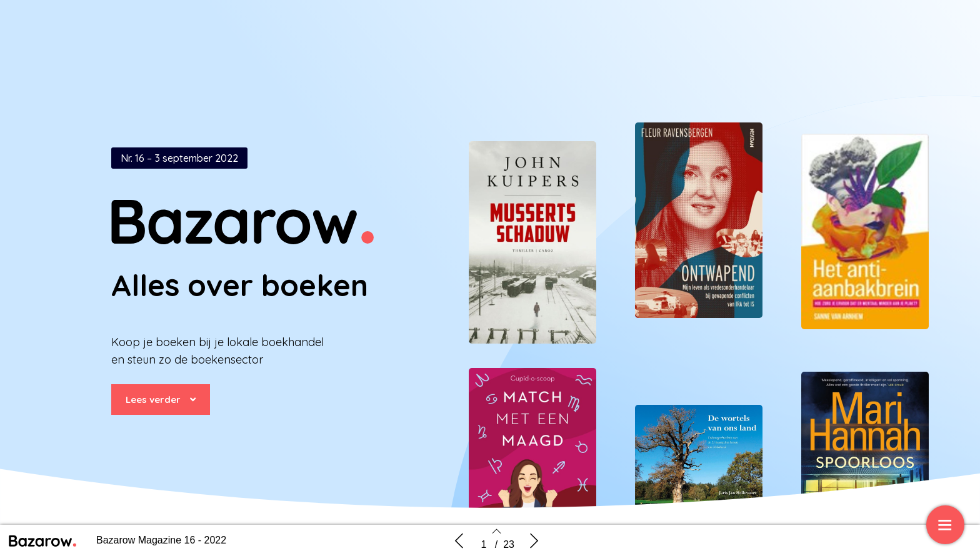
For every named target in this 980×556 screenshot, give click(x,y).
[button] (161, 400)
